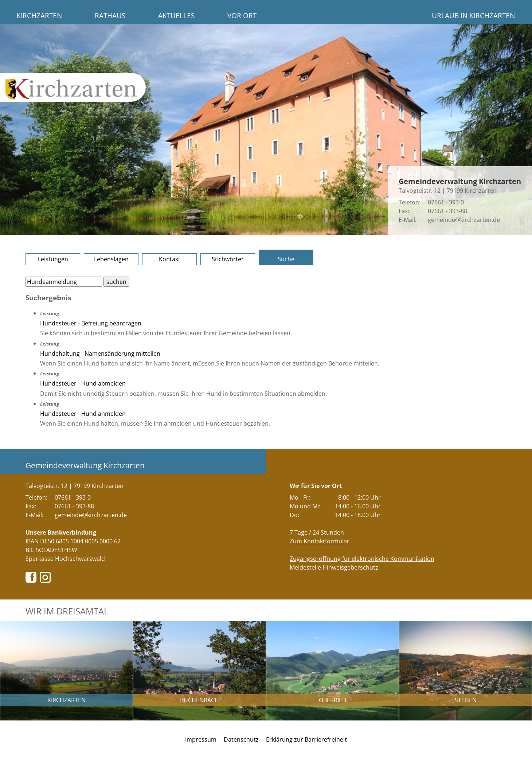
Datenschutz (241, 739)
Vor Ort (242, 15)
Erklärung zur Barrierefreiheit (306, 739)
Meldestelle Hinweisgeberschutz (334, 567)
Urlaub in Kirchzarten (473, 15)
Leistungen (53, 259)
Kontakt (170, 259)
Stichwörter (228, 259)
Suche (286, 259)
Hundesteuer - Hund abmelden (83, 383)
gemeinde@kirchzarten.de (464, 220)
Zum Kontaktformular (320, 541)
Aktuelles (176, 15)
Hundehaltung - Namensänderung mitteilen (100, 353)
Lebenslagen (111, 259)
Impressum (201, 739)
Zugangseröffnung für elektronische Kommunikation (362, 559)
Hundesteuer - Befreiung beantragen (91, 323)
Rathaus (110, 15)
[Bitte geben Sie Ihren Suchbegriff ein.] (64, 282)
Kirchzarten (39, 15)
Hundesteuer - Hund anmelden (83, 414)
